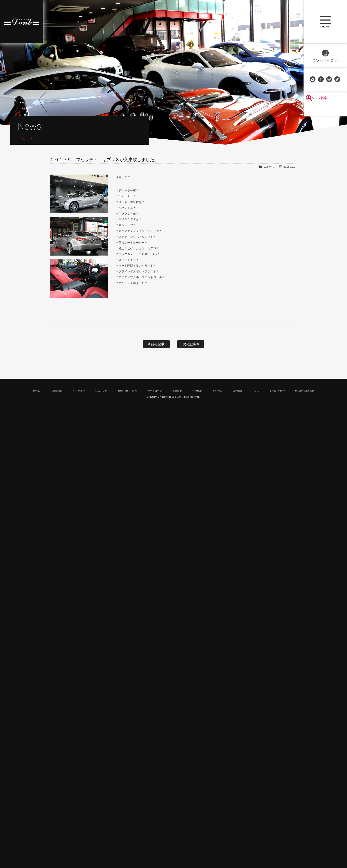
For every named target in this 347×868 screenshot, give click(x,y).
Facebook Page (321, 80)
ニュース (269, 167)
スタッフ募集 (325, 109)
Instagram (329, 80)
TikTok (338, 80)
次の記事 (191, 344)
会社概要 (197, 391)
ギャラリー (79, 391)
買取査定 (177, 391)
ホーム (36, 391)
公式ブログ (101, 391)
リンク (256, 391)
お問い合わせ (313, 80)
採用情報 (237, 391)
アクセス (217, 391)
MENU (325, 22)
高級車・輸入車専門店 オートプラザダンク (22, 22)
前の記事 (156, 344)
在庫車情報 (56, 391)
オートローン (155, 391)
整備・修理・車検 (127, 391)
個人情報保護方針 (305, 391)
